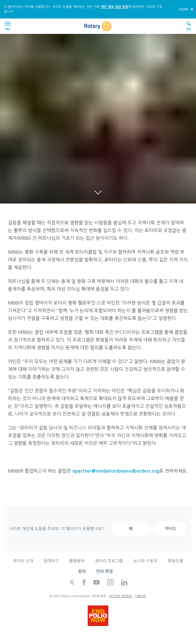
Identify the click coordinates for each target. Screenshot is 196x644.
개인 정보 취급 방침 (114, 7)
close (184, 9)
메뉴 (8, 26)
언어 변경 (104, 571)
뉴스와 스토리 (145, 561)
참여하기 (51, 561)
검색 (189, 26)
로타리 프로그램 (109, 561)
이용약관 (140, 596)
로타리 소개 (23, 561)
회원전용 (175, 561)
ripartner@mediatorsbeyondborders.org (116, 471)
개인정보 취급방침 (121, 596)
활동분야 (77, 561)
